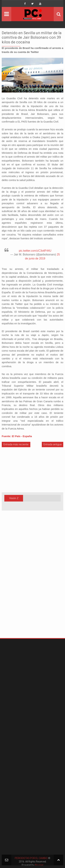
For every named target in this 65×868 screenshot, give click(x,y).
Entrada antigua (53, 444)
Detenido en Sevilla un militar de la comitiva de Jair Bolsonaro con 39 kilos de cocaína (32, 37)
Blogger (39, 865)
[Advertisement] (12, 580)
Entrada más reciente (16, 444)
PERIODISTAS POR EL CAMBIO (31, 858)
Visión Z (14, 498)
